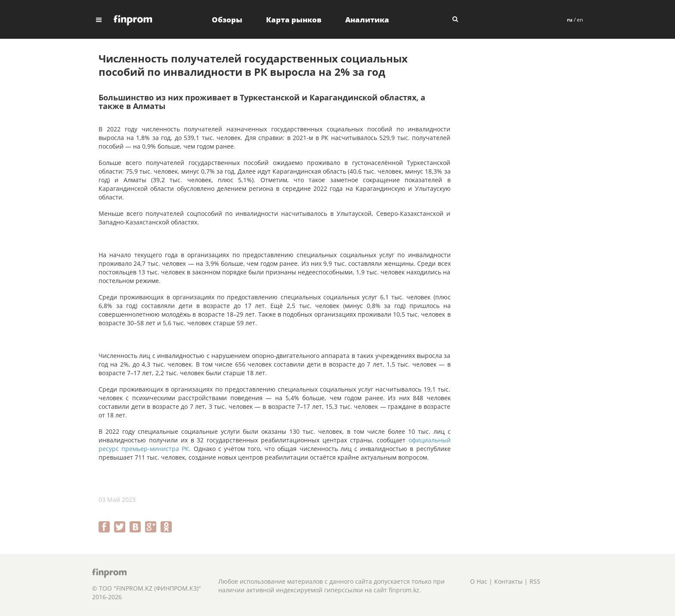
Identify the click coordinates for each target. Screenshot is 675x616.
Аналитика (367, 20)
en (580, 20)
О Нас (479, 581)
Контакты (508, 581)
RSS (535, 581)
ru (570, 20)
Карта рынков (294, 20)
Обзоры (227, 20)
